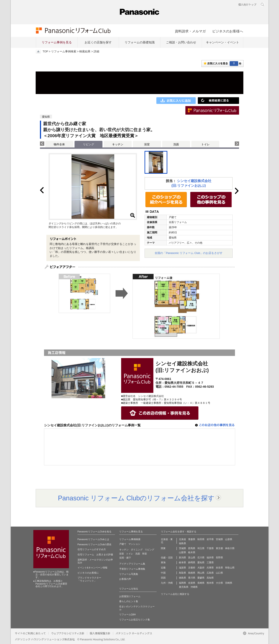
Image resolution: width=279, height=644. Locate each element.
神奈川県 (230, 548)
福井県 (210, 557)
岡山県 (201, 573)
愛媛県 (201, 578)
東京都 (219, 548)
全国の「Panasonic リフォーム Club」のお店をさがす (189, 253)
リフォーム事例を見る (57, 42)
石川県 (201, 557)
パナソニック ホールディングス (134, 633)
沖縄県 (194, 587)
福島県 (182, 543)
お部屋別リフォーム (130, 596)
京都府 (192, 568)
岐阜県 (182, 562)
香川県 (192, 578)
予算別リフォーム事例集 (132, 569)
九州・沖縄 (167, 583)
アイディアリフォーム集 (132, 564)
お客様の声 (125, 579)
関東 (163, 548)
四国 (163, 578)
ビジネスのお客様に (88, 573)
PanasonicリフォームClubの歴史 (95, 544)
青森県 (192, 539)
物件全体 (59, 144)
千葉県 (210, 548)
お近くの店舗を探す (98, 42)
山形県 (229, 539)
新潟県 (182, 557)
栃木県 (192, 552)
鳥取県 (182, 573)
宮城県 (219, 539)
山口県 (219, 573)
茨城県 (182, 548)
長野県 (219, 557)
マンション (134, 544)
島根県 (192, 573)
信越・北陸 (167, 557)
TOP (45, 52)
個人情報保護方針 (100, 633)
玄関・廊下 (125, 558)
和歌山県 (230, 568)
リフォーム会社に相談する (175, 594)
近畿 (163, 568)
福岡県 (182, 583)
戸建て (123, 544)
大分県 (219, 583)
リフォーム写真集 (129, 574)
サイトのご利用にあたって (30, 633)
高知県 (210, 578)
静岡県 (192, 562)
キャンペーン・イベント (223, 42)
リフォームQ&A (127, 614)
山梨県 (182, 552)
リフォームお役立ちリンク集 (135, 620)
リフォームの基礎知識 (140, 42)
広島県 (210, 573)
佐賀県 (192, 583)
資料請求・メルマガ (190, 31)
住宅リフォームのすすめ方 (92, 549)
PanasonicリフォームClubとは (93, 539)
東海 (163, 562)
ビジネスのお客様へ (228, 31)
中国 (163, 573)
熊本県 (210, 583)
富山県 (192, 557)
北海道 (182, 539)
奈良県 (219, 568)
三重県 (210, 562)
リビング (149, 550)
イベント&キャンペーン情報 (92, 568)
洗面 (176, 144)
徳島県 (182, 578)
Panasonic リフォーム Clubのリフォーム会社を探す (136, 498)
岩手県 (210, 539)
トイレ (205, 144)
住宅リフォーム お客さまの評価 (95, 554)
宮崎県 (229, 583)
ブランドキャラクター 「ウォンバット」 (89, 579)
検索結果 (85, 52)
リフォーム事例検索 (64, 52)
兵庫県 (210, 568)
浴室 (147, 144)
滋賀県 (182, 568)
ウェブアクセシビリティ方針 (68, 633)
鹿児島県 (184, 587)
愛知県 (201, 562)
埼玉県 (201, 548)
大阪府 (201, 568)
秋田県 (201, 539)
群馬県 (192, 548)
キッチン (118, 144)
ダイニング (137, 550)
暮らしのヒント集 (129, 601)
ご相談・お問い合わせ (181, 42)
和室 (145, 554)
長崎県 (201, 583)
